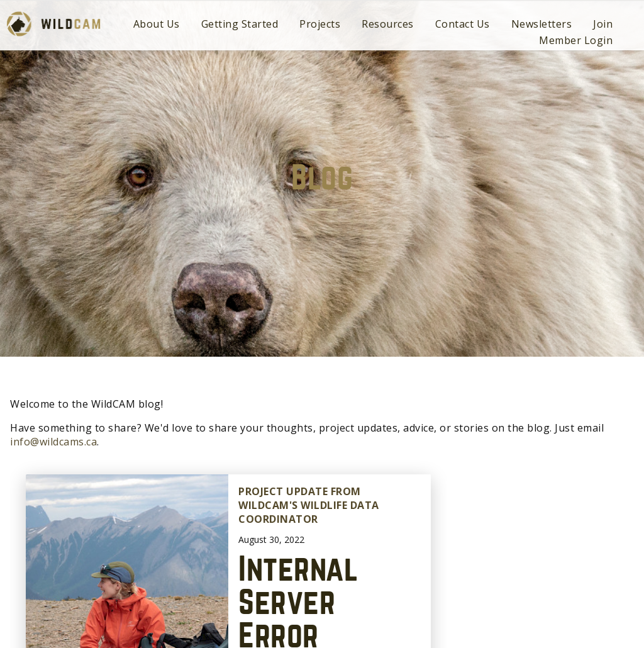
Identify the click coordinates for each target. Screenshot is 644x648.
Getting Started (240, 24)
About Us (157, 24)
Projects (320, 24)
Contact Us (463, 24)
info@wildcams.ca (53, 442)
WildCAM (53, 24)
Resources (388, 24)
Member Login (576, 40)
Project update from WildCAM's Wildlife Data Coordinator (309, 506)
